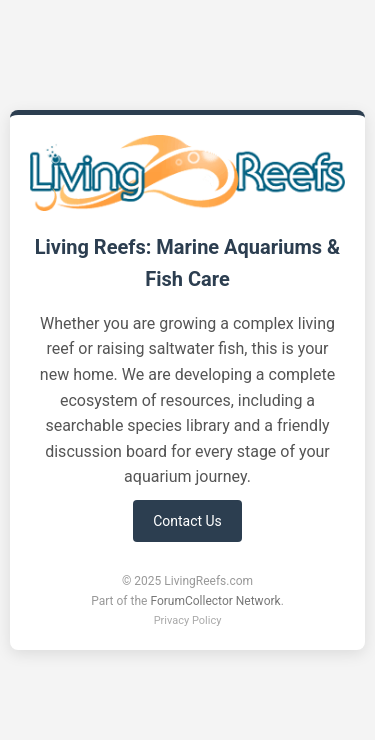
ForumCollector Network (215, 601)
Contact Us (187, 521)
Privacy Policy (188, 620)
